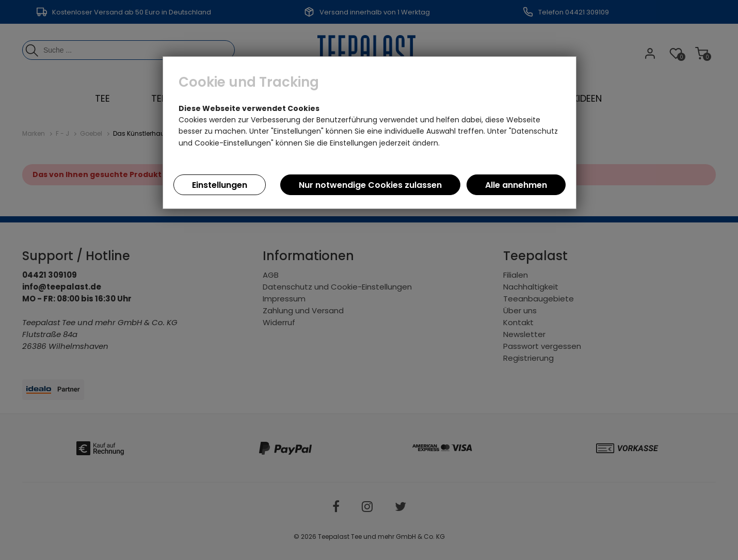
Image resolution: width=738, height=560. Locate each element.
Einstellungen (220, 185)
